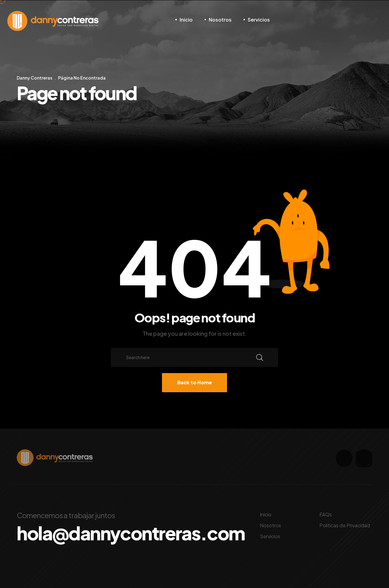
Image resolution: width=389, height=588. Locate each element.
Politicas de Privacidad (345, 525)
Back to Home (194, 382)
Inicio (186, 20)
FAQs (326, 514)
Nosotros (220, 20)
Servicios (259, 20)
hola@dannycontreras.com (131, 533)
